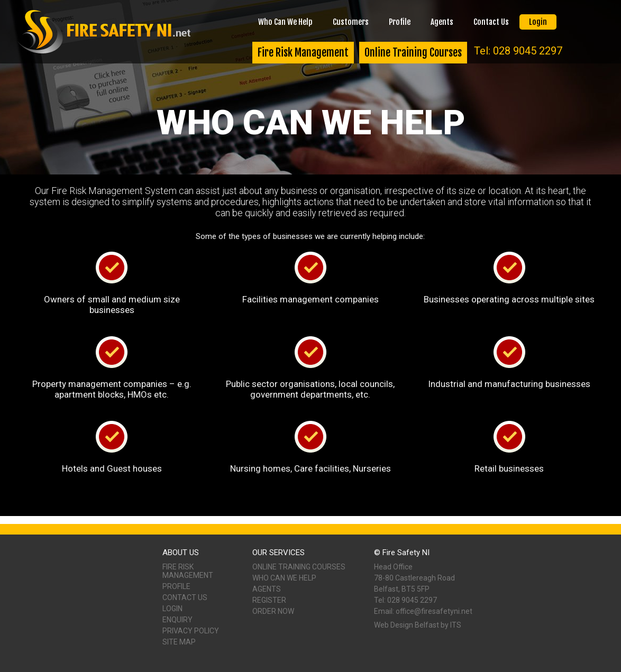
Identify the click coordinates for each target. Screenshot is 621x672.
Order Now (273, 611)
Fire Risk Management (303, 53)
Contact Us (491, 22)
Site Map (179, 642)
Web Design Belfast (407, 625)
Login (538, 22)
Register (269, 600)
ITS (456, 625)
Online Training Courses (413, 53)
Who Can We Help (285, 22)
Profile (400, 22)
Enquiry (177, 620)
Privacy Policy (191, 631)
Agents (442, 22)
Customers (351, 22)
